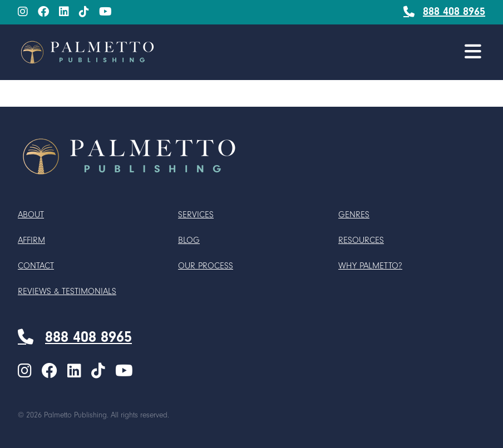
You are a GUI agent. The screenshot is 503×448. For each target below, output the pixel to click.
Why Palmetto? (370, 266)
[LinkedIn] (64, 12)
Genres (354, 215)
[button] (473, 52)
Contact (36, 266)
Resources (361, 240)
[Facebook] (43, 12)
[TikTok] (84, 12)
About (31, 215)
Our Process (206, 266)
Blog (189, 240)
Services (196, 215)
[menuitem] (23, 13)
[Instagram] (23, 12)
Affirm (31, 240)
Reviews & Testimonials (67, 291)
